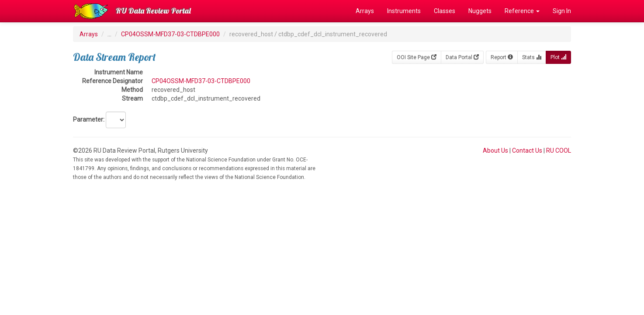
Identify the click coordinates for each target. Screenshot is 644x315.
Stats (532, 57)
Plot (558, 57)
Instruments (404, 11)
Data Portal (462, 57)
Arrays (365, 11)
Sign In (562, 11)
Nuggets (480, 11)
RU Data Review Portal (153, 11)
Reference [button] (522, 11)
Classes (445, 11)
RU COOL (559, 150)
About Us (495, 150)
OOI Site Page (417, 57)
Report (502, 57)
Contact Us (527, 150)
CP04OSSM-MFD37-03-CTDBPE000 (170, 34)
